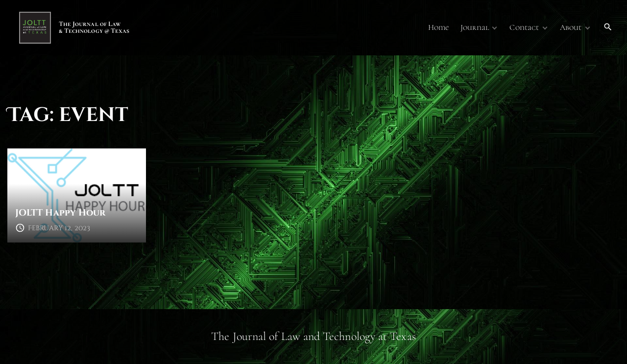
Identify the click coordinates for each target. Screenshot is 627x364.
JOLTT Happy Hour (60, 213)
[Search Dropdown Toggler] (608, 27)
